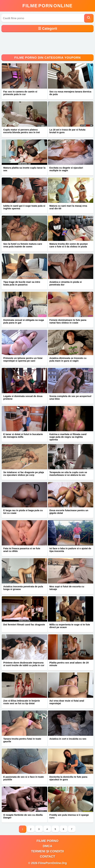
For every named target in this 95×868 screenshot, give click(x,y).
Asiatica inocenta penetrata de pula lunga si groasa (23, 588)
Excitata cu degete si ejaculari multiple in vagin (66, 169)
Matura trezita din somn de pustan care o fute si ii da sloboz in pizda (69, 245)
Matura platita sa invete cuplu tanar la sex (24, 169)
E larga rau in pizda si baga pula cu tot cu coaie (23, 512)
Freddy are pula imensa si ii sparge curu (69, 816)
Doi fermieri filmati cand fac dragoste (24, 625)
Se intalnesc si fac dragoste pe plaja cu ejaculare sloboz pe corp (24, 474)
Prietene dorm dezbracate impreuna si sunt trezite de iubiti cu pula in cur (24, 664)
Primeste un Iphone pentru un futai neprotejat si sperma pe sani (23, 359)
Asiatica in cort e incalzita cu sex (68, 739)
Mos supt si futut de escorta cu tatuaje (67, 588)
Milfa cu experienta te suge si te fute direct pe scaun (70, 626)
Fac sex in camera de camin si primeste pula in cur (20, 93)
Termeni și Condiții (48, 851)
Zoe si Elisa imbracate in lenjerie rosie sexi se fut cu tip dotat (22, 702)
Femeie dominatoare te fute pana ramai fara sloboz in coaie (68, 321)
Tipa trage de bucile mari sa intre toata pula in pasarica (22, 283)
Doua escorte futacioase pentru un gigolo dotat (69, 512)
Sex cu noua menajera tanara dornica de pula (70, 93)
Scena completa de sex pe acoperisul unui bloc (70, 397)
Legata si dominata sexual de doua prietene (23, 397)
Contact (47, 856)
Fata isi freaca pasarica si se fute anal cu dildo (22, 550)
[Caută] (89, 18)
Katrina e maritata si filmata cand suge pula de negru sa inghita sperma (68, 437)
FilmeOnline (47, 6)
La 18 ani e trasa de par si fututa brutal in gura (67, 131)
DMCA (48, 846)
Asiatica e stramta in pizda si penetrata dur (66, 283)
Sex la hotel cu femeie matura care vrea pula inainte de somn (23, 245)
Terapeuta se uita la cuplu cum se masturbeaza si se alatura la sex (68, 474)
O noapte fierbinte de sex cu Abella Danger (23, 816)
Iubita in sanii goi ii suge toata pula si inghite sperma (24, 207)
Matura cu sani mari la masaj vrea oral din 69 (68, 207)
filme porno (47, 841)
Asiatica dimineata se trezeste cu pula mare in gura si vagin (68, 359)
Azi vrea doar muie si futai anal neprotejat (67, 702)
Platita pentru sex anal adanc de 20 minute (69, 664)
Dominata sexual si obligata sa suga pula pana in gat (24, 321)
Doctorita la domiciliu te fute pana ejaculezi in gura (68, 778)
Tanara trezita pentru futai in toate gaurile (22, 740)
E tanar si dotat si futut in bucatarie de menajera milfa (23, 436)
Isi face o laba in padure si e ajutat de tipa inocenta (70, 550)
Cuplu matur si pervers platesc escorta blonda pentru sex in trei (22, 131)
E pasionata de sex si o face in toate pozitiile (24, 778)
